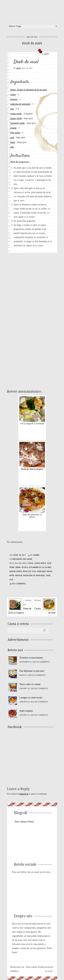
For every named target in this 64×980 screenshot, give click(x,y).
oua (12, 109)
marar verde (16, 118)
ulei (12, 147)
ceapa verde (16, 114)
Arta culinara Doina (24, 822)
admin (18, 68)
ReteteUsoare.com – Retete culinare (33, 11)
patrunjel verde (17, 123)
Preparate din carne (22, 559)
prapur (13, 128)
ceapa (13, 94)
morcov (14, 99)
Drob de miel (32, 43)
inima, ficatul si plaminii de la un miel (29, 90)
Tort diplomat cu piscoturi (32, 671)
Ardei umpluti (26, 711)
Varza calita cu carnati (30, 684)
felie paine (15, 133)
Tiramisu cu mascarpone (31, 658)
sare (12, 137)
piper (13, 142)
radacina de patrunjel (20, 104)
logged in (24, 794)
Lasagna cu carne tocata (31, 698)
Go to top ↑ (49, 971)
